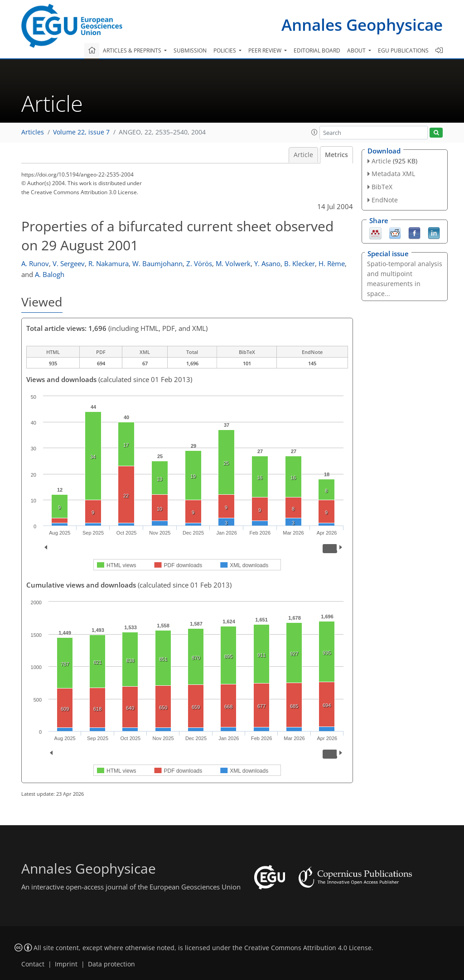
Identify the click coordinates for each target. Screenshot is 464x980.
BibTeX (382, 187)
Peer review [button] (266, 50)
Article (303, 155)
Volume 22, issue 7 (81, 132)
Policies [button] (225, 50)
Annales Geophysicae (362, 25)
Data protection (111, 964)
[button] (314, 132)
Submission (190, 50)
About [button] (357, 50)
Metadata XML (393, 174)
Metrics (336, 155)
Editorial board (317, 50)
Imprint (66, 964)
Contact (33, 964)
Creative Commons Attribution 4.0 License (308, 948)
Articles (33, 132)
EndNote (385, 200)
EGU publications (403, 50)
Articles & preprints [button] (133, 50)
